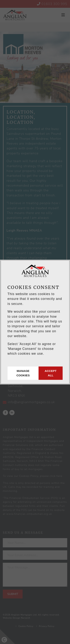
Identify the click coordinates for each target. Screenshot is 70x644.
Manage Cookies (23, 373)
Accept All (50, 373)
